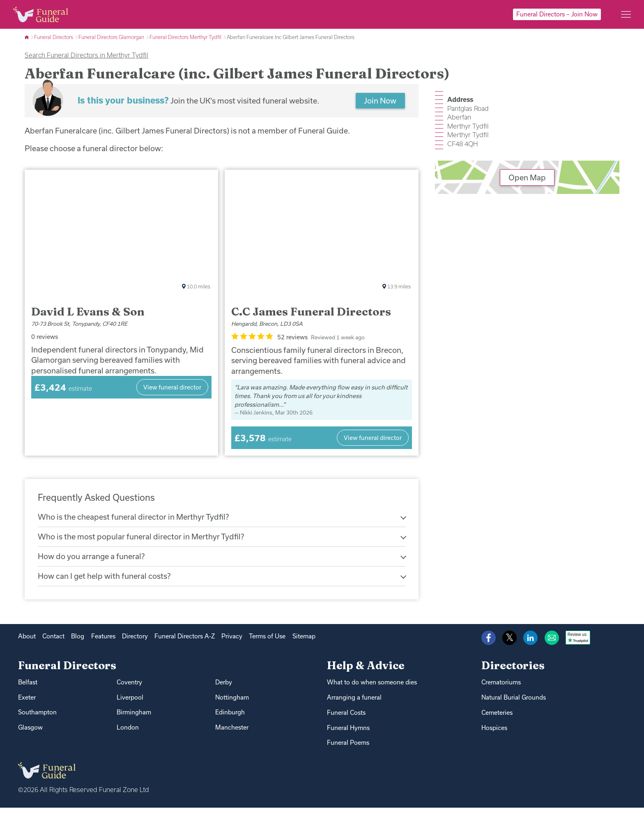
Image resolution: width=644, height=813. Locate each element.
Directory (135, 641)
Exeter (27, 703)
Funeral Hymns (348, 733)
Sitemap (304, 641)
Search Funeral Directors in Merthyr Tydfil (86, 55)
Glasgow (30, 733)
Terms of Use (267, 641)
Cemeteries (497, 718)
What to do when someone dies (372, 687)
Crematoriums (501, 687)
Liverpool (130, 703)
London (128, 733)
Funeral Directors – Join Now (557, 14)
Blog (78, 641)
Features (103, 641)
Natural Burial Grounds (514, 703)
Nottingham (232, 703)
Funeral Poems (348, 748)
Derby (224, 687)
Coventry (129, 687)
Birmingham (134, 718)
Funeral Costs (346, 718)
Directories (513, 671)
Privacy (232, 641)
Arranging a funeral (354, 703)
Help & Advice (366, 671)
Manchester (232, 733)
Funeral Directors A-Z (185, 641)
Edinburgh (230, 718)
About (27, 641)
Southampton (37, 718)
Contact (53, 641)
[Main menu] (626, 14)
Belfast (28, 687)
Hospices (494, 733)
